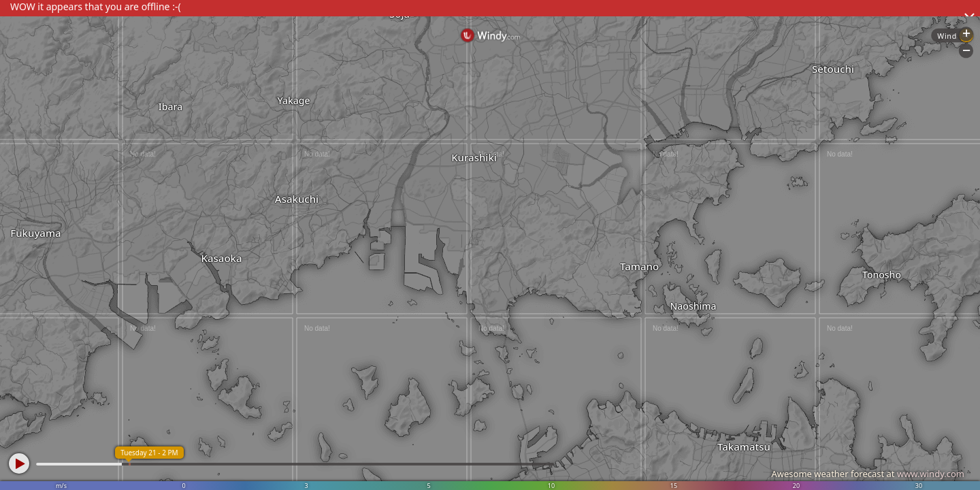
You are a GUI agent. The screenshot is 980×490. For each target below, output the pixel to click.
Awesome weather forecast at (868, 474)
